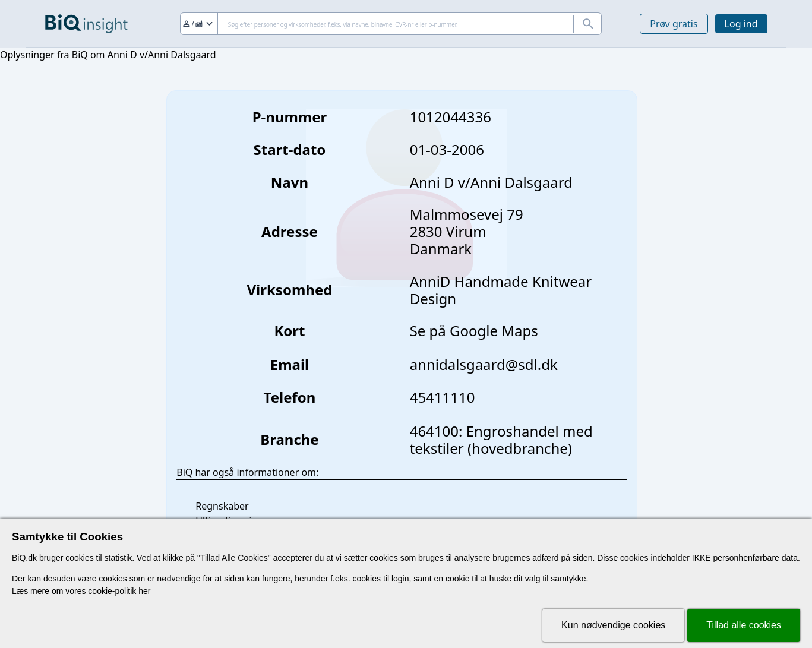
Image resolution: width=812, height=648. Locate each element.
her (144, 591)
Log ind (741, 24)
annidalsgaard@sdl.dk (484, 364)
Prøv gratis (674, 24)
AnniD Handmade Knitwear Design (501, 290)
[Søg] (391, 24)
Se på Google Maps (474, 331)
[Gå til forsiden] (86, 24)
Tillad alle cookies (744, 625)
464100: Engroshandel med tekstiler (501, 440)
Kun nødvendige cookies (613, 625)
